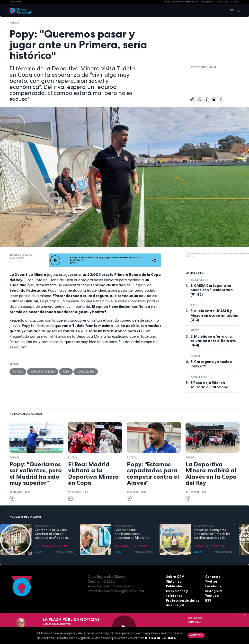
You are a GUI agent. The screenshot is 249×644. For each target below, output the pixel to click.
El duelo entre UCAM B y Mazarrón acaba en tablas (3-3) (214, 315)
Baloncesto (199, 280)
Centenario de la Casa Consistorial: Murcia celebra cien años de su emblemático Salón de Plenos (51, 534)
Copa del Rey (86, 372)
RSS (208, 600)
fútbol (14, 23)
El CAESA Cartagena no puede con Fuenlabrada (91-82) (212, 290)
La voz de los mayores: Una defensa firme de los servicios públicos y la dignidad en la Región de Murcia (212, 534)
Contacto (213, 577)
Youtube (212, 596)
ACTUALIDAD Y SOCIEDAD (51, 546)
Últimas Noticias (191, 2)
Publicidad (175, 586)
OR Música (195, 622)
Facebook (213, 586)
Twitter (211, 581)
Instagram (214, 591)
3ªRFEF (195, 305)
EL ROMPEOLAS (44, 526)
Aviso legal (175, 605)
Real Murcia (207, 2)
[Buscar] (237, 10)
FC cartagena (222, 2)
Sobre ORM (175, 577)
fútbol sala (199, 377)
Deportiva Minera (43, 372)
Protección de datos (183, 600)
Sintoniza (174, 581)
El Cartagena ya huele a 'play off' (211, 364)
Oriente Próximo (172, 2)
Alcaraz (235, 2)
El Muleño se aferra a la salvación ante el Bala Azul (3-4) (214, 341)
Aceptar (196, 635)
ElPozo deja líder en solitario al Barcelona (209, 385)
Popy (66, 372)
